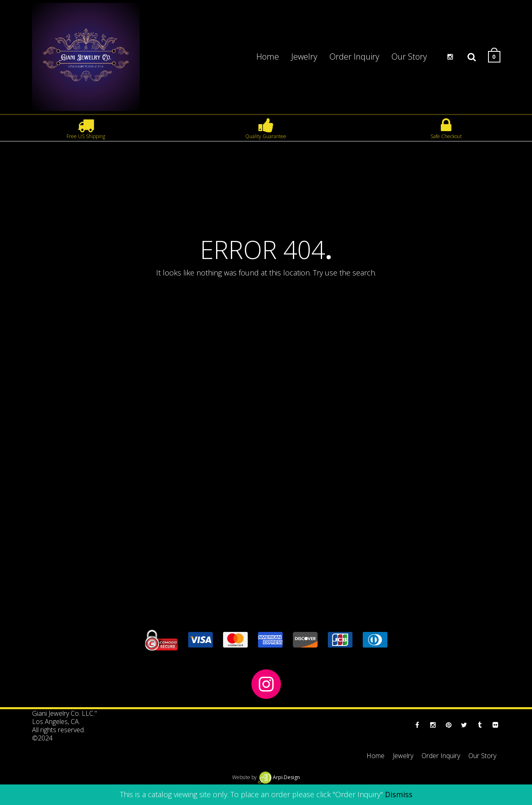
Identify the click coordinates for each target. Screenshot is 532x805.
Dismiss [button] (399, 794)
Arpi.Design (279, 777)
